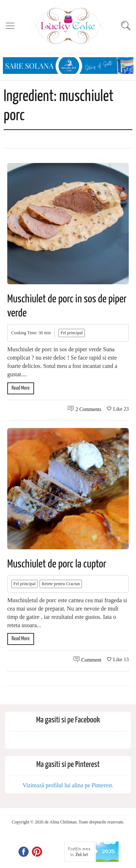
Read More (21, 388)
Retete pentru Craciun (61, 584)
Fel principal (72, 333)
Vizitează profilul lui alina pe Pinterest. (68, 785)
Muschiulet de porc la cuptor (57, 564)
